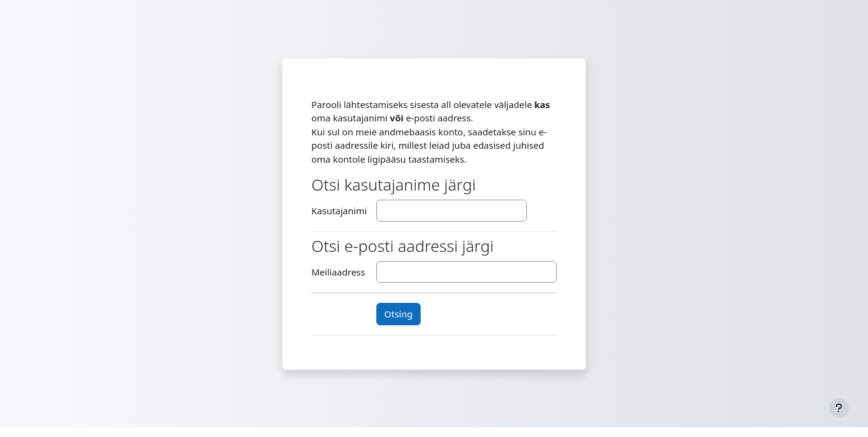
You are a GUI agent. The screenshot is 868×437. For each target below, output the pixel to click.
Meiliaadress (338, 272)
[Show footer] (839, 408)
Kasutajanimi (339, 211)
